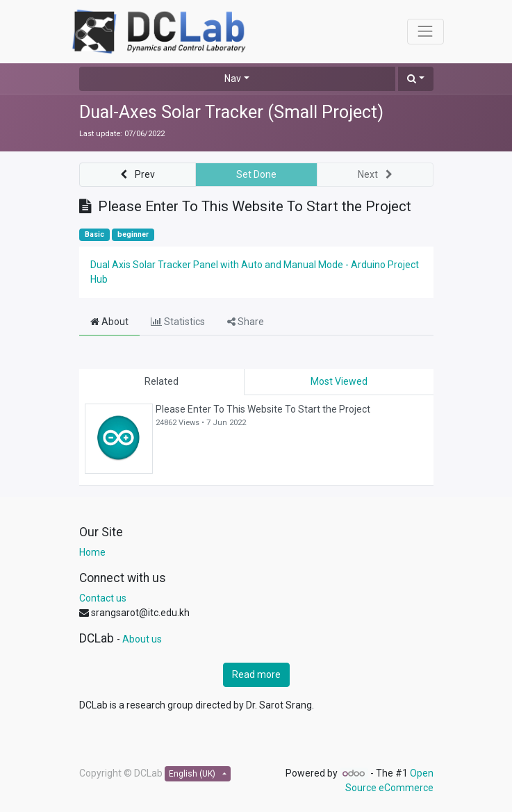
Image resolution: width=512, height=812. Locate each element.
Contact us (103, 598)
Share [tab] (246, 322)
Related (162, 381)
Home (92, 552)
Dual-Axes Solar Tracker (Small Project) (231, 112)
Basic (94, 234)
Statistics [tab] (178, 322)
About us (142, 639)
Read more (256, 674)
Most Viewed (339, 381)
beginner (133, 234)
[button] (416, 79)
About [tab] (109, 322)
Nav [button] (233, 78)
